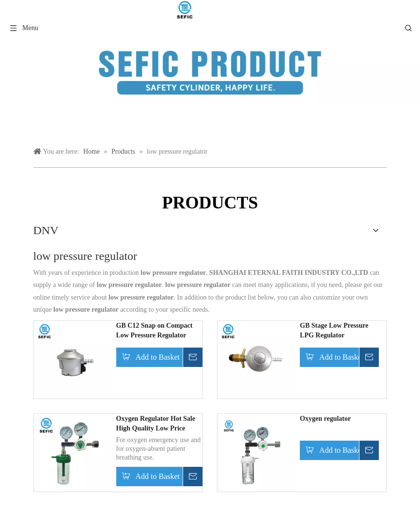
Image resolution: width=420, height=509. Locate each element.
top (400, 467)
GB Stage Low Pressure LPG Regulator (334, 330)
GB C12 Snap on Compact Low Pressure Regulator (155, 330)
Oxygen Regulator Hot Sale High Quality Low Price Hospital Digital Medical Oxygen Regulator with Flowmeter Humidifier (156, 424)
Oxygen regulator (325, 419)
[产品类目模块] (210, 73)
